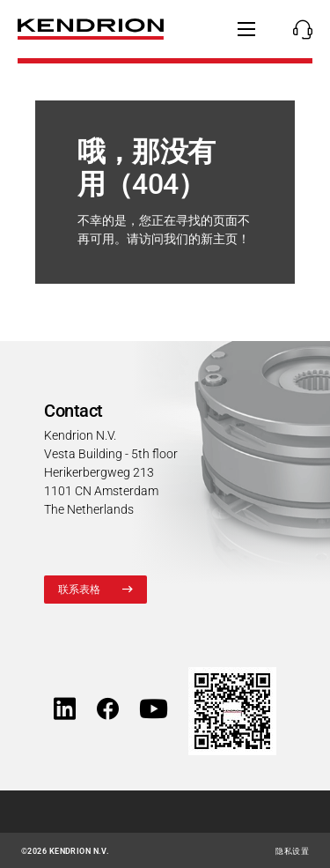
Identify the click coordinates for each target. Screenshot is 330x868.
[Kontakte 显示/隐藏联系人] (298, 29)
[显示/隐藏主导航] (246, 29)
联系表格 (80, 590)
